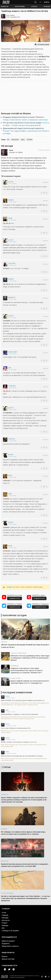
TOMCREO (12, 386)
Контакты (6, 920)
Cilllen (7, 752)
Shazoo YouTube (8, 959)
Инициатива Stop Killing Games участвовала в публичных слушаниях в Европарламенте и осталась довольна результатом (23, 718)
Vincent (11, 454)
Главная (5, 915)
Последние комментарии (17, 693)
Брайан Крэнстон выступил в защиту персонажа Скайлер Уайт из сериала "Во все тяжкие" (25, 732)
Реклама (5, 918)
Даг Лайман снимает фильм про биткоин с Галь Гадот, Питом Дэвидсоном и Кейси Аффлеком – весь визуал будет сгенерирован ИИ (25, 704)
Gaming (4, 829)
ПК (8, 140)
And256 (11, 279)
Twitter (12, 15)
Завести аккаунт (8, 941)
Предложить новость (10, 946)
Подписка (6, 943)
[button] (5, 6)
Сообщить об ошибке (10, 931)
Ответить (45, 182)
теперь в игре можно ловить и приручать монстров (25, 120)
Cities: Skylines (7, 893)
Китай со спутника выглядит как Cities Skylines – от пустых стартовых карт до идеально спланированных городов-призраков (25, 898)
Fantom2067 (13, 352)
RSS (3, 928)
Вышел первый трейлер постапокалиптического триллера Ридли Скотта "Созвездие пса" (30, 682)
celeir (10, 494)
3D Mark (30, 140)
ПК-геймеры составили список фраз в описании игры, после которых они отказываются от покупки (23, 833)
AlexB (10, 475)
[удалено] (12, 297)
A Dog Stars (15, 678)
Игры (23, 140)
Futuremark (15, 140)
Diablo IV (5, 795)
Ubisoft (4, 642)
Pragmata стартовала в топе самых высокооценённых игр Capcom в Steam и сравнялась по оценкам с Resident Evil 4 (27, 670)
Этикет (5, 923)
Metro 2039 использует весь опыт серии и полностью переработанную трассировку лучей (24, 746)
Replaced (5, 861)
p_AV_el (11, 181)
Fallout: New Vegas (19, 653)
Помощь (5, 925)
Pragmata (15, 666)
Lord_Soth (12, 263)
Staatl (10, 218)
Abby (7, 710)
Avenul (7, 696)
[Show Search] (36, 2)
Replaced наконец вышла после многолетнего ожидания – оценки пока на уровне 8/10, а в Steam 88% (25, 865)
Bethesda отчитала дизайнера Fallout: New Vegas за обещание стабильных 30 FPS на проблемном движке (30, 658)
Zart (10, 368)
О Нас (4, 913)
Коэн (8, 15)
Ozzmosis (12, 439)
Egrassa (11, 200)
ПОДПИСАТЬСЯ (14, 598)
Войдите (10, 587)
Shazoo (5, 956)
